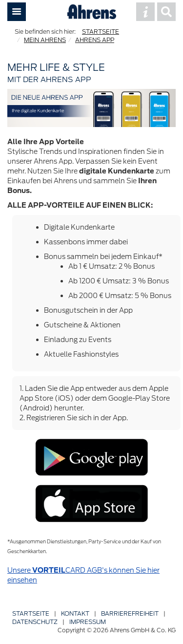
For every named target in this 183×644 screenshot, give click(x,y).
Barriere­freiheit (130, 613)
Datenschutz (35, 622)
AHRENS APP (95, 40)
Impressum (88, 622)
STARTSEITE (101, 32)
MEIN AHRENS (45, 40)
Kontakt (75, 613)
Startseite (31, 613)
